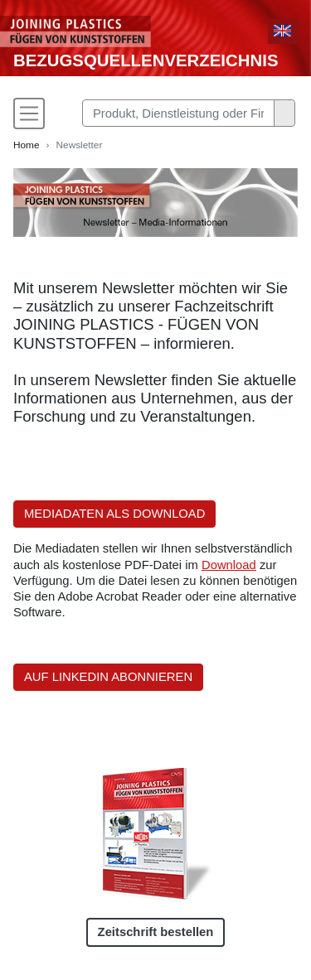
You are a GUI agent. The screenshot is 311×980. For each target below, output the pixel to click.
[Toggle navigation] (29, 113)
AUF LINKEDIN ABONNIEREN (108, 677)
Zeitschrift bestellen (156, 932)
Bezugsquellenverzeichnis (146, 60)
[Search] (178, 113)
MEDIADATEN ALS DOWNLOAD (114, 514)
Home (27, 145)
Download (229, 565)
